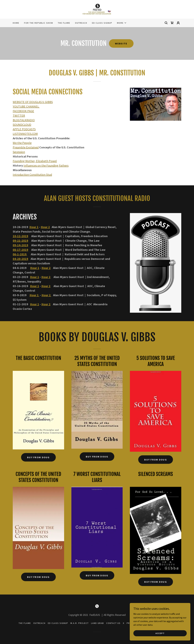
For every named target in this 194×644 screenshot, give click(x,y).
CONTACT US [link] (113, 623)
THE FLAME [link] (64, 23)
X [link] (124, 623)
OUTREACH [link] (81, 23)
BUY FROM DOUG (38, 457)
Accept (160, 633)
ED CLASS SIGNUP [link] (102, 23)
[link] (97, 9)
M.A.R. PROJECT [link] (80, 623)
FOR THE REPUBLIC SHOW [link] (39, 23)
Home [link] (16, 23)
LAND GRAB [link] (97, 623)
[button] (122, 23)
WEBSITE (121, 43)
